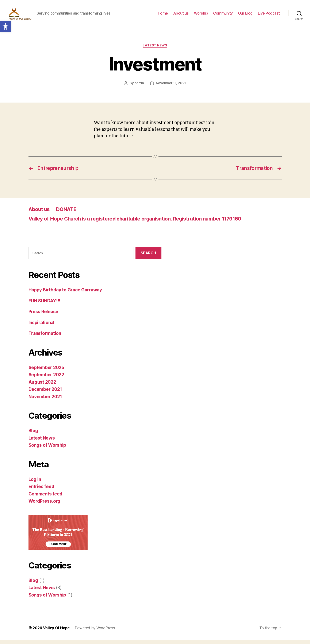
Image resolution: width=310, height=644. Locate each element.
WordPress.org (45, 505)
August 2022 (42, 386)
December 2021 (45, 393)
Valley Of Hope (56, 632)
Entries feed (41, 491)
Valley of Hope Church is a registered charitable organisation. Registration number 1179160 (135, 223)
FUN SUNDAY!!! (45, 305)
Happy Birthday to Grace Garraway (65, 294)
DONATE (66, 213)
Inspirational (42, 327)
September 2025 (46, 371)
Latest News (155, 50)
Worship (201, 15)
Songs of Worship (47, 449)
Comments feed (46, 498)
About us (181, 15)
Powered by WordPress (95, 632)
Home (163, 15)
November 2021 (45, 401)
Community (223, 15)
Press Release (43, 316)
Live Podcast (269, 15)
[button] (5, 27)
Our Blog (245, 15)
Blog (33, 435)
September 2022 (46, 379)
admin (139, 87)
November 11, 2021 (171, 87)
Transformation (45, 338)
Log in (35, 483)
